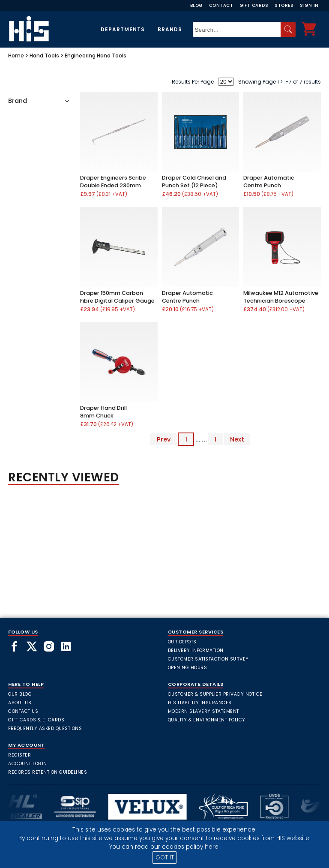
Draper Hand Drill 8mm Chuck (103, 412)
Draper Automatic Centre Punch (269, 182)
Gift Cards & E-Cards (36, 720)
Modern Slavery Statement (203, 711)
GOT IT (165, 857)
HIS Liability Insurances (200, 703)
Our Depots (182, 642)
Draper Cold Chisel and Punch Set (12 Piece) (194, 182)
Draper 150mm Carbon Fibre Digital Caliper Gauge (117, 297)
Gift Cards (254, 5)
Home (16, 56)
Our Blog (20, 694)
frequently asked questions (45, 728)
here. (212, 847)
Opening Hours (188, 668)
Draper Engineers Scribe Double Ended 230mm (113, 182)
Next (237, 439)
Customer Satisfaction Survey (208, 659)
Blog (196, 5)
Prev (164, 439)
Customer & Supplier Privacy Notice (215, 694)
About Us (20, 703)
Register (19, 755)
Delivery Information (196, 650)
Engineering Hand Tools (96, 56)
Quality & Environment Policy (207, 720)
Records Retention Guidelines (48, 772)
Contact (221, 5)
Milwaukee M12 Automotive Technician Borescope (281, 297)
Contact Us (23, 711)
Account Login (28, 764)
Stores (284, 5)
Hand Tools (44, 56)
